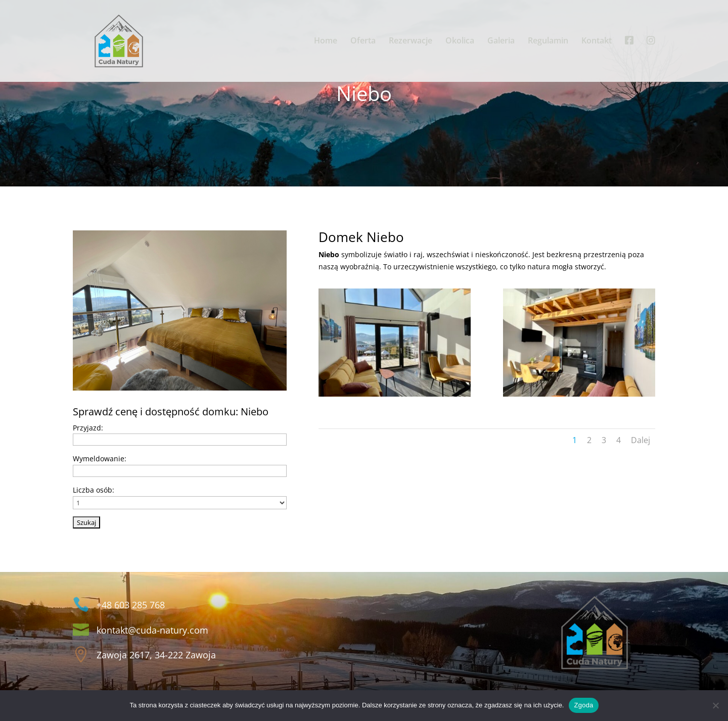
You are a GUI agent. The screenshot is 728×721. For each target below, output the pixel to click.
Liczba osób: (94, 490)
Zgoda (583, 705)
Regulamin (548, 41)
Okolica (460, 41)
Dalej (641, 440)
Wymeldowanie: (100, 459)
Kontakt (597, 41)
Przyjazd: (88, 428)
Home (326, 41)
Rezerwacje (411, 41)
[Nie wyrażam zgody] (715, 705)
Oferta (363, 41)
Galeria (501, 41)
